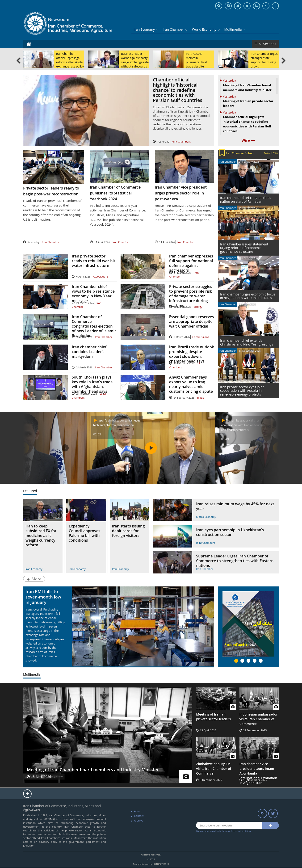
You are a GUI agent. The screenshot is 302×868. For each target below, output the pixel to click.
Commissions (201, 337)
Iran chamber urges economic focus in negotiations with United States (248, 296)
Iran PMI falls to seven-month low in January (43, 597)
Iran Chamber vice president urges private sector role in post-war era (181, 193)
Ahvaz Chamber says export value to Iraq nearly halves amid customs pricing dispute (191, 384)
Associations (101, 276)
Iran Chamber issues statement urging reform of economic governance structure (244, 248)
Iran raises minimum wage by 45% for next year (235, 506)
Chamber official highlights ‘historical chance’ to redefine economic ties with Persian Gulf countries (178, 90)
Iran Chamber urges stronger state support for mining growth (264, 60)
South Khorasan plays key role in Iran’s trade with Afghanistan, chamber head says (92, 384)
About (138, 811)
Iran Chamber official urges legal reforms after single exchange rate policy (70, 60)
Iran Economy (146, 29)
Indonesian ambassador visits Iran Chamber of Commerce (259, 719)
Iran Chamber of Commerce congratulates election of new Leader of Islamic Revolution (94, 326)
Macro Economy (206, 517)
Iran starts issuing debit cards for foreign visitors (128, 531)
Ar (266, 6)
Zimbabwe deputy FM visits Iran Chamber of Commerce (214, 769)
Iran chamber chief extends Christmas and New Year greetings (247, 342)
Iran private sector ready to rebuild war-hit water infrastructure (93, 261)
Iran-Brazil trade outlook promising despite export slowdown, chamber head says (192, 354)
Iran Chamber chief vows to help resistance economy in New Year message (93, 294)
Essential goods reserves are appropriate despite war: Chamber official (192, 321)
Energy (198, 307)
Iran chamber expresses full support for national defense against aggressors (191, 263)
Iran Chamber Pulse (240, 153)
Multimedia (235, 29)
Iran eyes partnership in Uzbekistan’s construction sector (230, 532)
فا (275, 6)
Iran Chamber (175, 29)
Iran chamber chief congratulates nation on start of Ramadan (246, 199)
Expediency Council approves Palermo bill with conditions (84, 533)
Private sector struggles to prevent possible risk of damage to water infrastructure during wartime (191, 296)
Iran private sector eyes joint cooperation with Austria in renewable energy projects (242, 391)
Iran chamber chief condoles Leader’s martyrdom (89, 352)
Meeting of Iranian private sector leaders (213, 717)
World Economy (206, 29)
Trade (200, 398)
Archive (139, 820)
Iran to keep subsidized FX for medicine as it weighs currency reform (41, 535)
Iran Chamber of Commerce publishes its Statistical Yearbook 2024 (115, 193)
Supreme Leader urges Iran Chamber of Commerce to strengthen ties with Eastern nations (235, 561)
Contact (139, 816)
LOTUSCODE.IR (161, 864)
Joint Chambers (181, 141)
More (34, 579)
